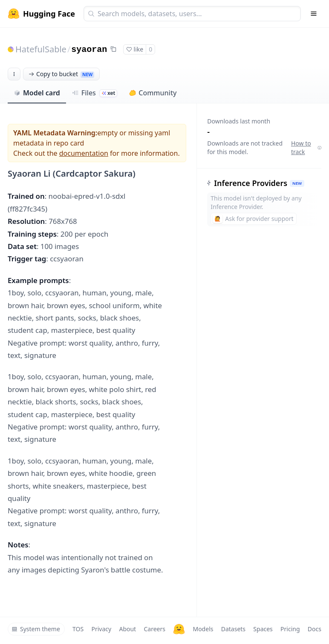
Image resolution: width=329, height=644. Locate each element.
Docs (315, 629)
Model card (37, 93)
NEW (297, 183)
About (127, 629)
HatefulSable (41, 49)
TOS (78, 629)
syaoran (89, 50)
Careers (154, 629)
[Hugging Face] (179, 629)
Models (203, 629)
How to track (306, 147)
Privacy (101, 629)
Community (153, 93)
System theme (36, 629)
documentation (84, 153)
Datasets (233, 629)
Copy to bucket (61, 74)
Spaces (263, 629)
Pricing (290, 629)
